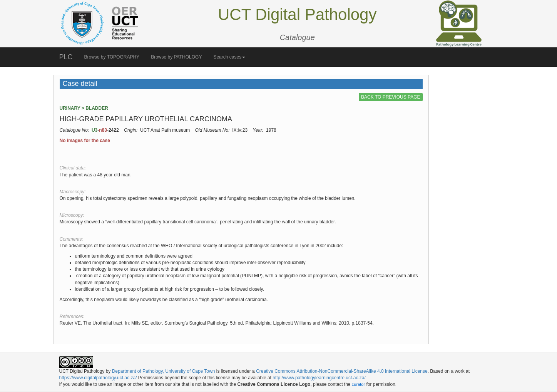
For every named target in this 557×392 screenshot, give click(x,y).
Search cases (229, 57)
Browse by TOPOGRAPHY (112, 57)
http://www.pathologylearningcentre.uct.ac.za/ (319, 378)
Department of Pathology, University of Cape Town (164, 371)
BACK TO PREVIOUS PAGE (391, 97)
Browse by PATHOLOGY (176, 57)
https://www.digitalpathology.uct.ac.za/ (98, 378)
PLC (66, 57)
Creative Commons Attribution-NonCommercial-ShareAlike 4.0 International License (342, 371)
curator (358, 384)
